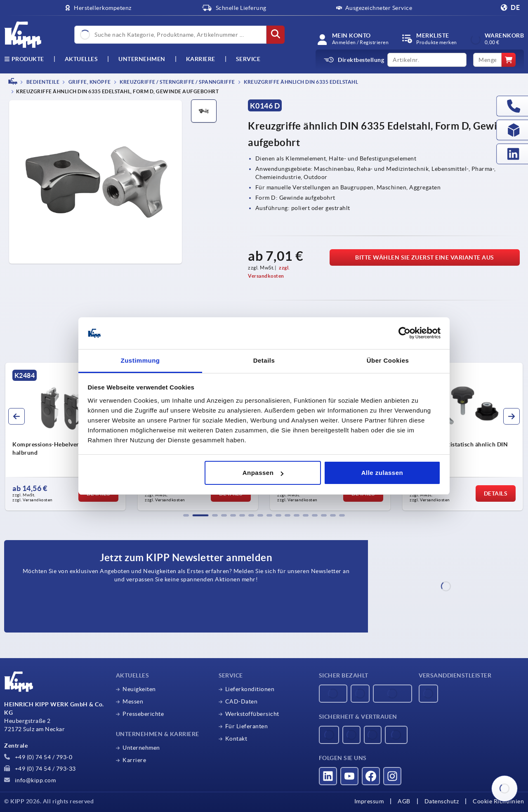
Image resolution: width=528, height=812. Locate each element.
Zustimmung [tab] (140, 360)
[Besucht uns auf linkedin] (328, 776)
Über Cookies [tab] (388, 360)
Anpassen (263, 473)
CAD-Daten (242, 701)
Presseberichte (143, 714)
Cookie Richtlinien (498, 801)
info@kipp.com (30, 780)
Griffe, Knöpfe (89, 82)
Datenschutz (442, 801)
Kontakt (236, 739)
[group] (65, 437)
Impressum (369, 801)
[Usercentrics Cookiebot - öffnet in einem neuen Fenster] (404, 333)
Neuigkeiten (139, 689)
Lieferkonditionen (250, 689)
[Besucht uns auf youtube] (349, 776)
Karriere (201, 59)
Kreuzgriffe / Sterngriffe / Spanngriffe (177, 82)
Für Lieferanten (247, 726)
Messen (133, 701)
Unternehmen (142, 59)
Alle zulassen (382, 473)
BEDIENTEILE (42, 82)
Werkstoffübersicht (252, 714)
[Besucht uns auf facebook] (371, 776)
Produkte (24, 59)
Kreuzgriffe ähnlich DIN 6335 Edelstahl (301, 82)
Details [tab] (264, 360)
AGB (404, 801)
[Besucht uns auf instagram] (392, 776)
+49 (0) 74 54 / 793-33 (40, 769)
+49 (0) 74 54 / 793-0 (38, 757)
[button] (186, 515)
